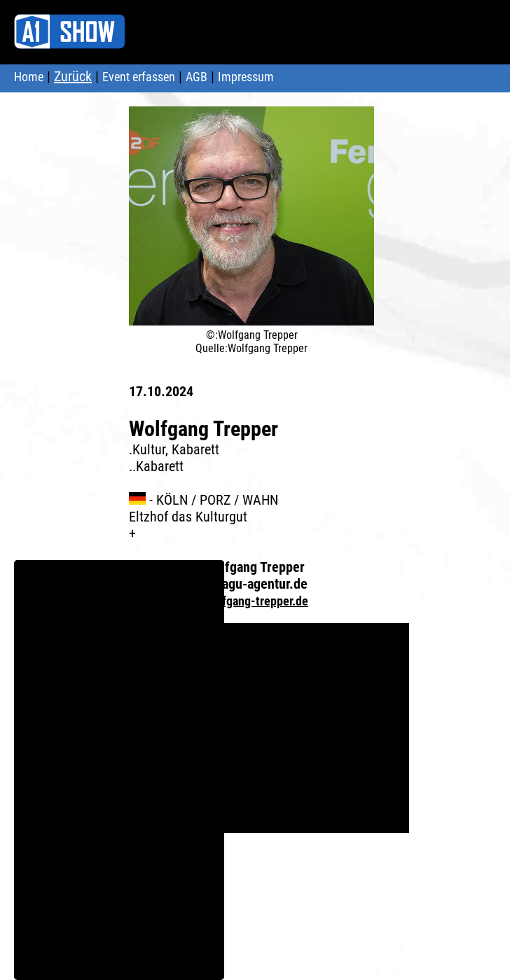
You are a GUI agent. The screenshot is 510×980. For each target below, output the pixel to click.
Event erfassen (139, 77)
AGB (197, 77)
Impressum (246, 77)
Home (29, 77)
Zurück (73, 76)
